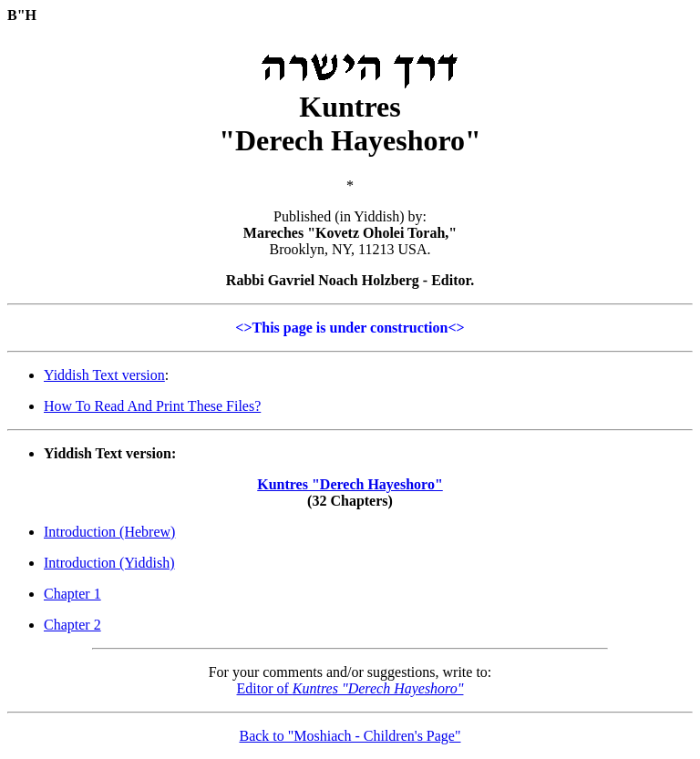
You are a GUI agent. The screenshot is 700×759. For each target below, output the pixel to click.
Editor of (350, 688)
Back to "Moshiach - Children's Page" (350, 736)
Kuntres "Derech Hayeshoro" (350, 484)
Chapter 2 (72, 625)
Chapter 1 (72, 594)
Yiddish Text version (104, 375)
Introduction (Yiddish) (109, 563)
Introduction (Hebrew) (109, 532)
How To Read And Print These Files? (152, 406)
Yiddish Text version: (110, 453)
